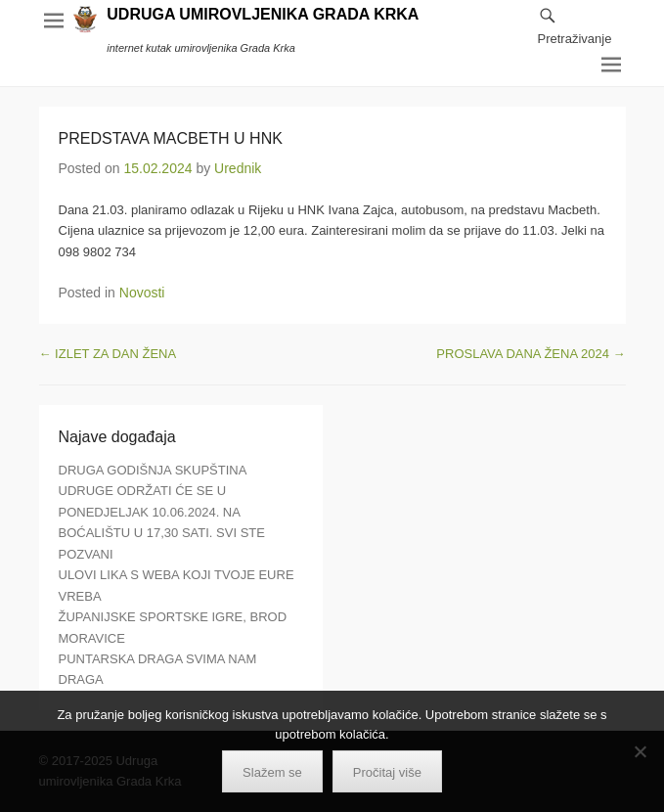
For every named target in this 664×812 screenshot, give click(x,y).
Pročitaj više (387, 772)
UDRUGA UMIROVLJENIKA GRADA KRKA (263, 14)
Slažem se (272, 772)
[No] (640, 751)
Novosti (142, 293)
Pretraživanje (575, 39)
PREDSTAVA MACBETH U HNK (171, 138)
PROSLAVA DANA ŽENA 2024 (531, 354)
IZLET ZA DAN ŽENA (108, 354)
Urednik (238, 168)
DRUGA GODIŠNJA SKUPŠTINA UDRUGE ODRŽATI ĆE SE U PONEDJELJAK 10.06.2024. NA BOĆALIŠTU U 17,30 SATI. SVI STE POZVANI (162, 512)
